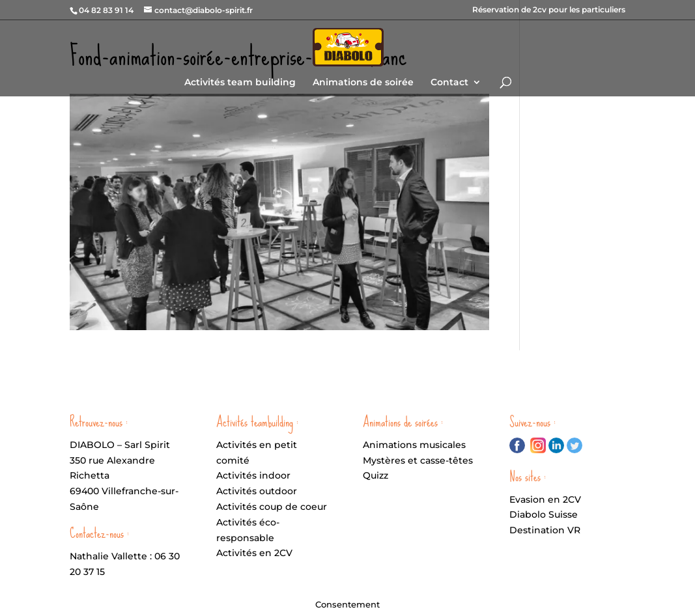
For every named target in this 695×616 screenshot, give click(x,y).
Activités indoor (253, 475)
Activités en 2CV (254, 553)
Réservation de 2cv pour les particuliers (549, 10)
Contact (449, 83)
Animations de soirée (363, 83)
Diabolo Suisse (544, 514)
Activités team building (240, 83)
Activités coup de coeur (272, 507)
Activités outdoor (257, 491)
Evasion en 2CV (545, 499)
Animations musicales (414, 445)
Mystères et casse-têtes (418, 460)
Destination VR (545, 530)
